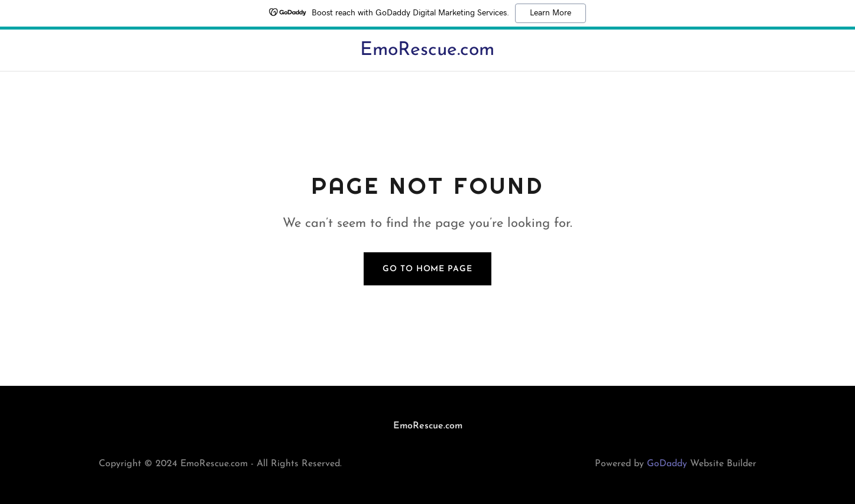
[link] (427, 53)
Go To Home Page (427, 269)
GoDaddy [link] (667, 464)
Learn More (550, 13)
